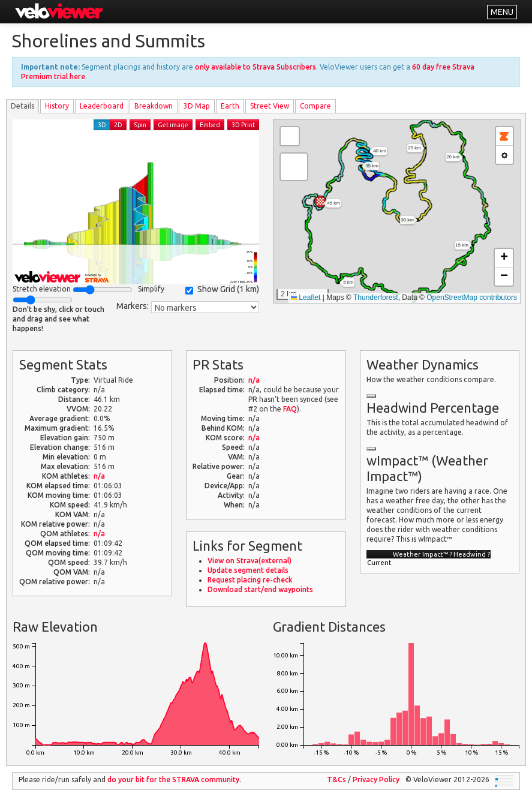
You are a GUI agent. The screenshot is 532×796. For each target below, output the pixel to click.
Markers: (133, 306)
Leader (102, 106)
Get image (173, 125)
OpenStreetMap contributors (472, 298)
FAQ (290, 409)
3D (102, 125)
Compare (315, 106)
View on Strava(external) (250, 561)
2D (118, 125)
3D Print (243, 125)
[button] (320, 202)
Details (22, 106)
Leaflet (306, 298)
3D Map (197, 106)
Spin (140, 125)
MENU (502, 12)
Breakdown (154, 106)
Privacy (376, 780)
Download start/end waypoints (260, 589)
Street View (270, 106)
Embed (210, 125)
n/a (99, 476)
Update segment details (248, 570)
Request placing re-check (250, 580)
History (57, 106)
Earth (230, 106)
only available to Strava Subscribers (256, 67)
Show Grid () (222, 289)
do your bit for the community (173, 780)
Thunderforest (376, 298)
